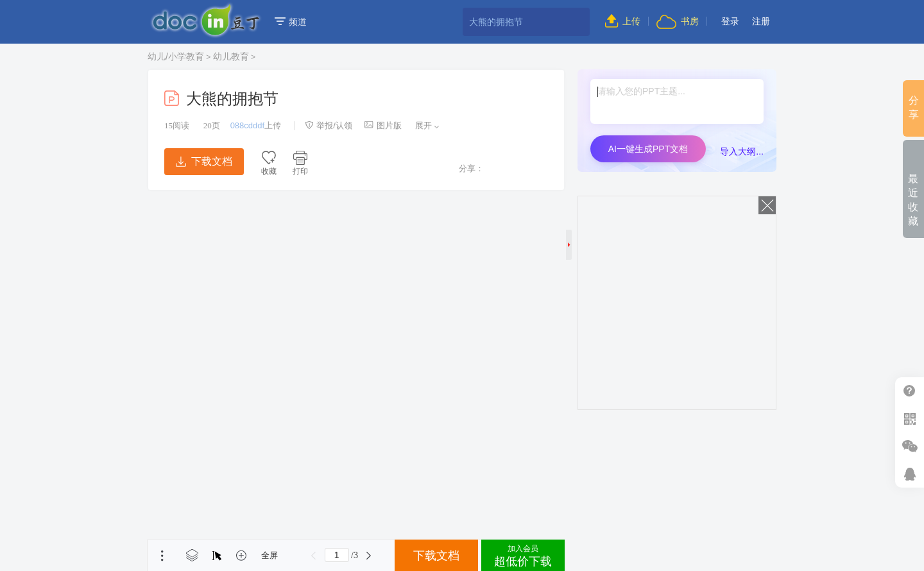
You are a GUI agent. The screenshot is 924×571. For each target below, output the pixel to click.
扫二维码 (910, 419)
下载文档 (204, 161)
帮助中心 (910, 391)
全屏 (269, 555)
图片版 (383, 125)
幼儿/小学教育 (176, 56)
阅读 (177, 125)
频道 (291, 22)
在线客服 (910, 474)
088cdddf (248, 125)
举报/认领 (329, 125)
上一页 (314, 556)
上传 (623, 21)
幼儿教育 (231, 56)
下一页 (369, 556)
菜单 (162, 556)
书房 (678, 21)
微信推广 (910, 446)
